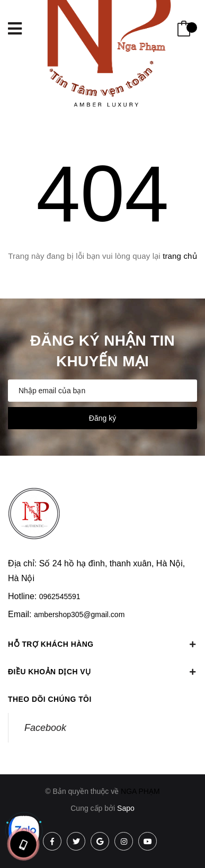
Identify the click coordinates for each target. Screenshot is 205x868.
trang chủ (180, 256)
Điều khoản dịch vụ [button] (102, 672)
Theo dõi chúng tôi (50, 699)
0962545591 (60, 596)
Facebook (45, 728)
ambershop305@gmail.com (79, 614)
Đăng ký (102, 418)
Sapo (126, 808)
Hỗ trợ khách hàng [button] (102, 644)
